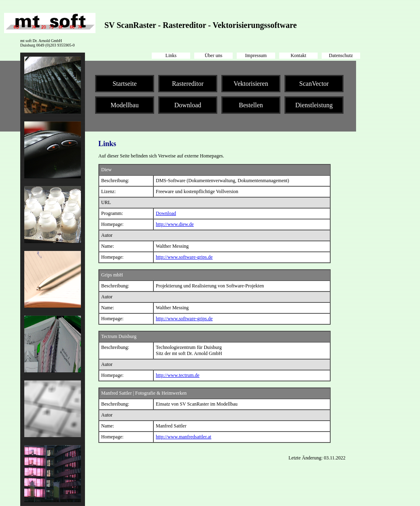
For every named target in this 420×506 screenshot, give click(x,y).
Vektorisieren (251, 84)
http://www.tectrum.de (178, 375)
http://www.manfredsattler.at (183, 437)
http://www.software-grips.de (184, 257)
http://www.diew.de (175, 224)
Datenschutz (341, 55)
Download (188, 105)
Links (171, 55)
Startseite (125, 84)
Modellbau (124, 105)
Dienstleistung (314, 105)
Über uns (214, 55)
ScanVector (314, 84)
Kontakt (298, 55)
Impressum (256, 55)
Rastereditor (188, 84)
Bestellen (251, 105)
